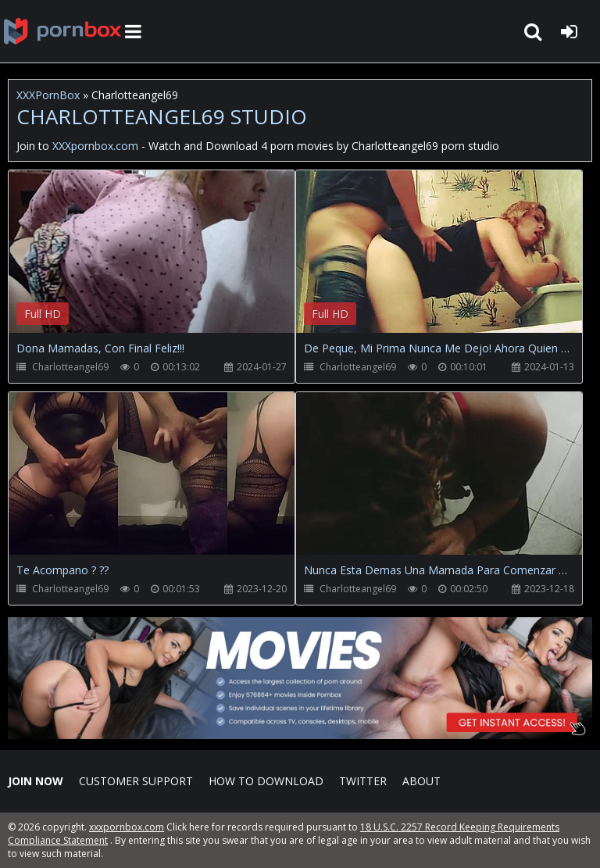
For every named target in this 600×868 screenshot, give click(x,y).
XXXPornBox (48, 95)
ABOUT (421, 781)
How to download (266, 781)
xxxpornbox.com (127, 827)
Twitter (363, 781)
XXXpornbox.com (62, 31)
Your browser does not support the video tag (173, 263)
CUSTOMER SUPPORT (136, 781)
